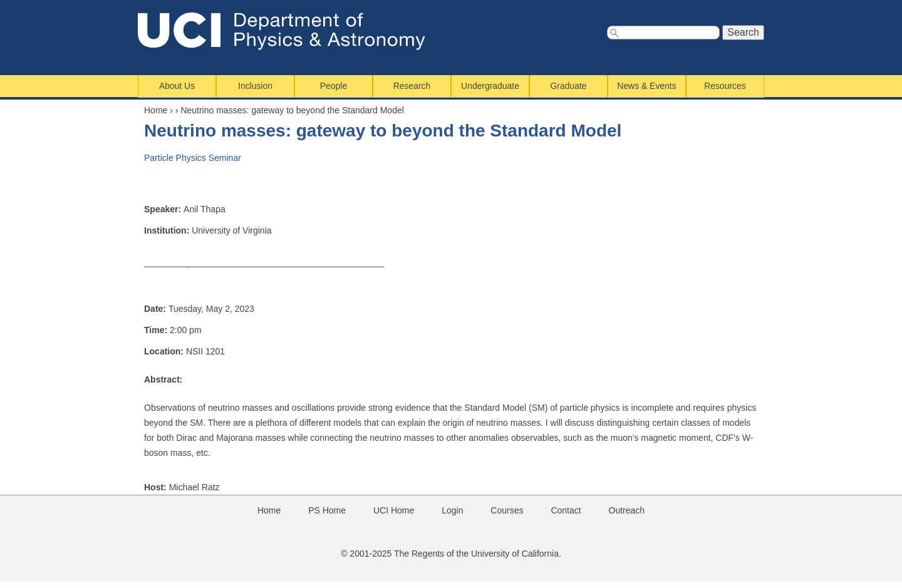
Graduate (569, 86)
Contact (566, 510)
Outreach (627, 510)
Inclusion (255, 86)
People (334, 86)
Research (412, 86)
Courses (507, 510)
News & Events (646, 86)
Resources (725, 86)
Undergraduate (490, 86)
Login (452, 510)
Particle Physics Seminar (193, 158)
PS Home (327, 510)
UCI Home (394, 510)
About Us (177, 86)
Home (156, 110)
